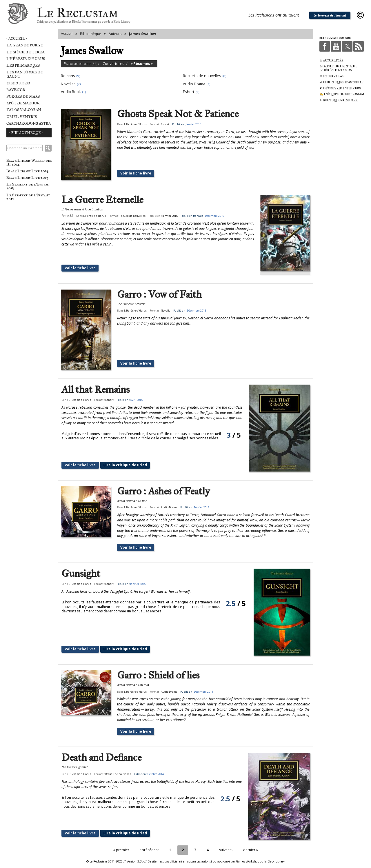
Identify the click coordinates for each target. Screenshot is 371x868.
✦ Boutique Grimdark (339, 100)
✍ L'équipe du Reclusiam (342, 94)
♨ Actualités (331, 60)
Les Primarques (23, 65)
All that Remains (96, 390)
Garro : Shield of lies (158, 675)
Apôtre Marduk (23, 103)
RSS (359, 46)
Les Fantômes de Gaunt (25, 74)
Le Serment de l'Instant (330, 15)
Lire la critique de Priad (125, 465)
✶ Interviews (332, 76)
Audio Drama (169, 507)
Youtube (336, 46)
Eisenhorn (18, 83)
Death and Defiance (101, 758)
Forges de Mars (23, 96)
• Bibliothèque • (26, 133)
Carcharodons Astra (29, 123)
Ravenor (16, 90)
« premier (121, 850)
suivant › (226, 850)
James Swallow (142, 34)
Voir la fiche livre (136, 173)
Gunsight (81, 574)
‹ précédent (149, 850)
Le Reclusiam (18, 15)
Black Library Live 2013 (27, 178)
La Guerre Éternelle (102, 200)
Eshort (165, 124)
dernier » (251, 850)
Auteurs (115, 34)
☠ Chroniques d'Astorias (341, 82)
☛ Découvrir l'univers (340, 88)
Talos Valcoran (24, 110)
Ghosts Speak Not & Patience (178, 114)
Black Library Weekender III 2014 (29, 162)
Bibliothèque (91, 34)
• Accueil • (17, 38)
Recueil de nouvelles (133, 216)
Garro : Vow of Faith (159, 295)
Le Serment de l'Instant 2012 (28, 197)
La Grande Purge (25, 45)
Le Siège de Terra (25, 52)
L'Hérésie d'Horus (26, 59)
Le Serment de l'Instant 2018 (28, 186)
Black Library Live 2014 (27, 171)
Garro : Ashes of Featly (163, 491)
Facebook (325, 46)
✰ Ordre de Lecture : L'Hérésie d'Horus (338, 68)
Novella (166, 311)
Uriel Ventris (22, 117)
